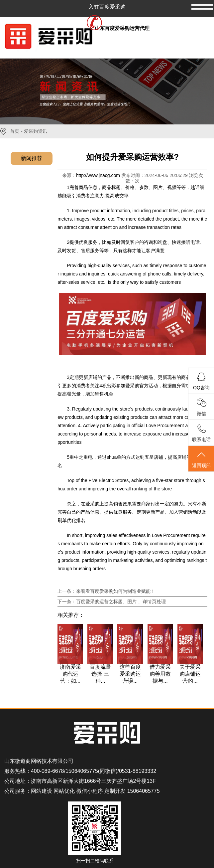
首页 (15, 131)
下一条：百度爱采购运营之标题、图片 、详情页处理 (112, 602)
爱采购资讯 (36, 131)
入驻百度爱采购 (107, 7)
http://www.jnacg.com (99, 175)
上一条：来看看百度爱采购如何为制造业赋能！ (106, 591)
